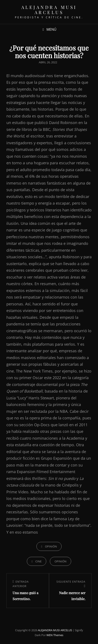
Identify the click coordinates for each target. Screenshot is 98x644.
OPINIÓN (51, 546)
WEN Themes (55, 635)
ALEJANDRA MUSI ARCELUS (49, 10)
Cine (38, 561)
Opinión (61, 561)
